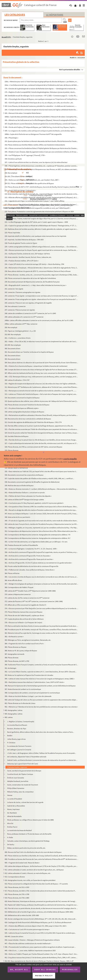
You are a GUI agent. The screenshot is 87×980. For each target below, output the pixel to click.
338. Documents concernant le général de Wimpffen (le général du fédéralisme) (32, 482)
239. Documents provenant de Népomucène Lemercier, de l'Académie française (32, 282)
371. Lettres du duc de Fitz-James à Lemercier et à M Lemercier (27, 598)
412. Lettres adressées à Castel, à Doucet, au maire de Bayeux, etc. (28, 873)
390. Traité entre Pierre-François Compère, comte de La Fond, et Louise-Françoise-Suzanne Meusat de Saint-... (42, 665)
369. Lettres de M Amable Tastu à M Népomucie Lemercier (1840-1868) (30, 591)
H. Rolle (10, 837)
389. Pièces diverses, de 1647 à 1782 (17, 661)
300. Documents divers (12, 348)
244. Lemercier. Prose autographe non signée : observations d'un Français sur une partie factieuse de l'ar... (42, 299)
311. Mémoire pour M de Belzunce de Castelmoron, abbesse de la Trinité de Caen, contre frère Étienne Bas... (42, 387)
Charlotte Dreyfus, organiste (17, 767)
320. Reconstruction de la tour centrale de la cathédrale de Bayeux (28, 419)
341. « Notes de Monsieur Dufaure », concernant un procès (25, 492)
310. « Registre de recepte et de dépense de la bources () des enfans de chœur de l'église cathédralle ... (41, 384)
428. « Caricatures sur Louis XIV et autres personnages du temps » (27, 929)
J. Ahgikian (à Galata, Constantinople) (21, 721)
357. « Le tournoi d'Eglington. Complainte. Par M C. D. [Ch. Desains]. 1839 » (31, 549)
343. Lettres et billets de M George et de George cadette (24, 500)
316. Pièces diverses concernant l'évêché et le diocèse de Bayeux (27, 405)
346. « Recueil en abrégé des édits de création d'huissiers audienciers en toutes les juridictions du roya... (41, 510)
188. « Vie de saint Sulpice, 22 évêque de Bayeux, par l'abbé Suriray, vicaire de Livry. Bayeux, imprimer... (41, 127)
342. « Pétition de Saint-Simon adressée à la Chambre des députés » (28, 496)
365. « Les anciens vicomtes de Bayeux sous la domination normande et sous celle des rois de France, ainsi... (42, 577)
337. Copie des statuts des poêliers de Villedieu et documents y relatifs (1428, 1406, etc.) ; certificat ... (39, 478)
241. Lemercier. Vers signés (14, 289)
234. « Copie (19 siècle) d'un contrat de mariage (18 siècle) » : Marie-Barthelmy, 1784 (34, 264)
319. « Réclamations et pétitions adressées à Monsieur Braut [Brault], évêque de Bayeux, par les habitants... (42, 415)
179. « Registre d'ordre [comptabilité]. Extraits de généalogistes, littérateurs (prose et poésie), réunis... (40, 92)
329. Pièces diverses (11, 450)
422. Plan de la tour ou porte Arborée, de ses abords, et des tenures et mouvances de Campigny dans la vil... (42, 908)
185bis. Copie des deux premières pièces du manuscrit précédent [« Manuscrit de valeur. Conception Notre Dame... (42, 117)
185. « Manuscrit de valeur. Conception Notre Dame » (23, 113)
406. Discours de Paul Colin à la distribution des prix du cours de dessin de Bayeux (33, 852)
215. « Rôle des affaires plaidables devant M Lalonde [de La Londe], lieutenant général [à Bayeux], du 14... (42, 197)
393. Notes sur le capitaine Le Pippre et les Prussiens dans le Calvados (29, 675)
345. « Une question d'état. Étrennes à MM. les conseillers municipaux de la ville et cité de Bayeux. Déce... (41, 507)
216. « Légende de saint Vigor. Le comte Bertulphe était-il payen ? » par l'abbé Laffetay (34, 201)
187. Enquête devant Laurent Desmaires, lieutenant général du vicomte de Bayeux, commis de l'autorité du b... (42, 124)
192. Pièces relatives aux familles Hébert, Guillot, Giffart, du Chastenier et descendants (35, 145)
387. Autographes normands (14, 654)
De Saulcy (11, 844)
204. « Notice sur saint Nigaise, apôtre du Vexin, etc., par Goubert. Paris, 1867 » (32, 180)
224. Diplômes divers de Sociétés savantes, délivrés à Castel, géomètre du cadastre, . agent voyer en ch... (42, 229)
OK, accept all (19, 969)
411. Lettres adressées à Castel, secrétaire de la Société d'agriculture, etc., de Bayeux (34, 870)
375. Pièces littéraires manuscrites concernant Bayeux (24, 612)
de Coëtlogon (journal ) (19, 750)
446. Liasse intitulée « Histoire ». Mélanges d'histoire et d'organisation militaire (32, 940)
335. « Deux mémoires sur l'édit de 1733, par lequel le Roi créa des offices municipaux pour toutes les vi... (41, 471)
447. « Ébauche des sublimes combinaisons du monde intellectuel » (28, 943)
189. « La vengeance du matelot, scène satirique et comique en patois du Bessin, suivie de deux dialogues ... (41, 131)
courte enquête (70, 459)
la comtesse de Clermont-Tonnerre (19, 746)
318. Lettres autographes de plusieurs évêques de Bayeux (24, 412)
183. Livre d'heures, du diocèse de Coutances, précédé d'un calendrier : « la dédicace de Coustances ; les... (41, 106)
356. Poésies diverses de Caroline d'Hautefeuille (21, 545)
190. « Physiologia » (11, 138)
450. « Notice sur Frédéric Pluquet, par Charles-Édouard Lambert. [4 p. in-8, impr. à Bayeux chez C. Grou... (42, 954)
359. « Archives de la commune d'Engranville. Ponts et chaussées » (28, 556)
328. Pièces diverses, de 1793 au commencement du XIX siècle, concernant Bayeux (33, 447)
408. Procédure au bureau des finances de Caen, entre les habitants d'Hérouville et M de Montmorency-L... (42, 859)
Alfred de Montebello (14, 816)
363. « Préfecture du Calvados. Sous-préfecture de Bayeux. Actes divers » (30, 570)
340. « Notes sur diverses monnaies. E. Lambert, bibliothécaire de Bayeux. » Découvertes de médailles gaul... (42, 489)
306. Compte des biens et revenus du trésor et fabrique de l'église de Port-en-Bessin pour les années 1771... (42, 370)
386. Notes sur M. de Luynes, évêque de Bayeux (21, 651)
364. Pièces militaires (12, 573)
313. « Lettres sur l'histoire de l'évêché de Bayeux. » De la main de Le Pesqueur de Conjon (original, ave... (41, 394)
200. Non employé (11, 173)
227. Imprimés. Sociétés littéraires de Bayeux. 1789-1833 (24, 240)
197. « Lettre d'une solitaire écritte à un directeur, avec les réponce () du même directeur (36, 162)
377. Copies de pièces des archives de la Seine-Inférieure (24, 619)
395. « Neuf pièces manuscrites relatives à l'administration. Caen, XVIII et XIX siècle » (34, 682)
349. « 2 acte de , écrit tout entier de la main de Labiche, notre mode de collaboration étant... (41, 521)
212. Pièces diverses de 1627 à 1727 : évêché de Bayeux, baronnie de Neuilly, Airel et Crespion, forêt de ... (41, 187)
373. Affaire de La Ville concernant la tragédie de (26, 605)
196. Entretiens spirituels (13, 159)
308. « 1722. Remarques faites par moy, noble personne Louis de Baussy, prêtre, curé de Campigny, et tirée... (42, 377)
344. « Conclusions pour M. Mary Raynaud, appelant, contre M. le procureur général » (34, 503)
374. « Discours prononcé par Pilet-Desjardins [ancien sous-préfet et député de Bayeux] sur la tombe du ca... (42, 608)
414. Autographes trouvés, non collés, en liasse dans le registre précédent (30, 880)
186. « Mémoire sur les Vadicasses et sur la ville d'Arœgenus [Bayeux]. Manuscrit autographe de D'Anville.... (42, 120)
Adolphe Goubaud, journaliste (18, 781)
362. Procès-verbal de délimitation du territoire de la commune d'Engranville (31, 566)
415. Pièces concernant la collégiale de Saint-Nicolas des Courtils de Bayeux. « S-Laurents (36, 884)
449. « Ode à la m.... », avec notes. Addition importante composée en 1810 (30, 950)
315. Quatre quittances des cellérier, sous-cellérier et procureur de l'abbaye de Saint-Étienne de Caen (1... (41, 401)
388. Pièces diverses (11, 658)
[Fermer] (43, 452)
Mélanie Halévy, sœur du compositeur (20, 792)
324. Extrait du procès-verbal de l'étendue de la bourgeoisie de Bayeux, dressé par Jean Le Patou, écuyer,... (42, 433)
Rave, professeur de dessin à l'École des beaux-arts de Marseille (29, 834)
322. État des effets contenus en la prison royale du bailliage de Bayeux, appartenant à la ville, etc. (39, 426)
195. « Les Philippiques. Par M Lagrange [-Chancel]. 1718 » (25, 155)
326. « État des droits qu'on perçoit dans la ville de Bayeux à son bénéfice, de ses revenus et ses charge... (41, 440)
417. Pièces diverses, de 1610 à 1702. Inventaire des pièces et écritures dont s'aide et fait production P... (40, 891)
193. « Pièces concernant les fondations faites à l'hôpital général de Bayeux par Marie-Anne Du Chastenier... (42, 148)
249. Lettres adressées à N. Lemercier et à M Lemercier (24, 317)
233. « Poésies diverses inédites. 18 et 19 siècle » (22, 261)
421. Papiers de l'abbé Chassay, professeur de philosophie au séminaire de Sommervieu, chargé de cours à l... (42, 905)
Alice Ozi (10, 823)
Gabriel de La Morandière (16, 806)
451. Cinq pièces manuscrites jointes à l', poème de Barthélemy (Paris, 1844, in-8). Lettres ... (41, 958)
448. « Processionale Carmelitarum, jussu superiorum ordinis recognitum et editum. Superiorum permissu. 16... (41, 947)
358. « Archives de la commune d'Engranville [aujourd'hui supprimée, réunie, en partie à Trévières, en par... (42, 552)
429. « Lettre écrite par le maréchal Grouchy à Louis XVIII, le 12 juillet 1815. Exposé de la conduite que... (40, 933)
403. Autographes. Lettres (13, 710)
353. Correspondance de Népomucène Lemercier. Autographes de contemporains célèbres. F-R (37, 535)
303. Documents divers (12, 359)
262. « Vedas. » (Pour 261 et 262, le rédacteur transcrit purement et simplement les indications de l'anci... (41, 341)
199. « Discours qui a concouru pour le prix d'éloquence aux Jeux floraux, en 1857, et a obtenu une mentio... (42, 169)
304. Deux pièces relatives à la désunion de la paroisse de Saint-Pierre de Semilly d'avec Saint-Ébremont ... (42, 363)
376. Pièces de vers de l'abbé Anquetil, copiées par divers (24, 615)
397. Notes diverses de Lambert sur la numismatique (23, 689)
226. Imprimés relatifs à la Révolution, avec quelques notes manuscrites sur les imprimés (35, 236)
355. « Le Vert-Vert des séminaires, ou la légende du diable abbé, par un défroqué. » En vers (36, 542)
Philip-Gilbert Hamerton (16, 788)
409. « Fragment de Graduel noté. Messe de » (22, 863)
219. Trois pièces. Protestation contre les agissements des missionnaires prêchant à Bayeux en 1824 (39, 211)
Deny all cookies (45, 969)
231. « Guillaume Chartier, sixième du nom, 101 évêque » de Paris (27, 254)
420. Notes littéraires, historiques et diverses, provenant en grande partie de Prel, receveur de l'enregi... (40, 901)
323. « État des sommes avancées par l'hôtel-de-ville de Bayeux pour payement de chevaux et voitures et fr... (42, 429)
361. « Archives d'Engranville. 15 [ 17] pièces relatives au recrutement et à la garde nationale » (38, 563)
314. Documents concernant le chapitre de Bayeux (22, 398)
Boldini (10, 736)
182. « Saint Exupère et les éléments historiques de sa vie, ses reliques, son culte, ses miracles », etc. (39, 103)
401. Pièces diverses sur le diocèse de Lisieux (20, 703)
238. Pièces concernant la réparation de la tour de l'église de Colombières (30, 278)
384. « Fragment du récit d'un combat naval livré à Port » (24, 644)
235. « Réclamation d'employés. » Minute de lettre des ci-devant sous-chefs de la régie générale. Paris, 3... (41, 268)
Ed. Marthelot (12, 813)
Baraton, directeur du (17, 729)
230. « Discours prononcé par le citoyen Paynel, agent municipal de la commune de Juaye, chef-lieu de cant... (42, 250)
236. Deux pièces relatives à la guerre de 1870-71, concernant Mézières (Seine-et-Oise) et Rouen (38, 271)
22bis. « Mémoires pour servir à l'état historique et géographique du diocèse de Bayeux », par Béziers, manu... (42, 82)
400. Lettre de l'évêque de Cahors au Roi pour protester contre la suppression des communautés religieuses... (42, 700)
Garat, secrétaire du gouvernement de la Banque (24, 771)
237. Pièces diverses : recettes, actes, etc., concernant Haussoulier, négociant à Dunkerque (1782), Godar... (42, 275)
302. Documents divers (12, 356)
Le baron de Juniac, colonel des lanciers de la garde (25, 802)
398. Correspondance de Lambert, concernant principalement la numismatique (32, 693)
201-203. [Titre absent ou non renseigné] (19, 176)
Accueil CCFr (6, 37)
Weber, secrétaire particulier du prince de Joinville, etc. (26, 848)
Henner (10, 795)
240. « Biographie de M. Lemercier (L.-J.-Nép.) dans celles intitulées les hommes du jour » (35, 285)
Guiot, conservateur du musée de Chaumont (23, 785)
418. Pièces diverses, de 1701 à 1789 (17, 894)
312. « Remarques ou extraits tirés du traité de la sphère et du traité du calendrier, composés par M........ (40, 391)
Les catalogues (15, 15)
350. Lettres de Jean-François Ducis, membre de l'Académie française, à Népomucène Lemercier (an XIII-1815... (42, 524)
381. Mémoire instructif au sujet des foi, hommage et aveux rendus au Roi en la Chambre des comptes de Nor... (42, 633)
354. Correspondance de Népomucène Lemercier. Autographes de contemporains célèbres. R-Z (37, 538)
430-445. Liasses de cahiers (14, 936)
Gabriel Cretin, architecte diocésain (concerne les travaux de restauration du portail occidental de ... (42, 760)
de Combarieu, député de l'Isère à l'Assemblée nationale (27, 757)
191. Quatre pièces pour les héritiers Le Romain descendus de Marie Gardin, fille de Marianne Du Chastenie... (42, 141)
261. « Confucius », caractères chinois (18, 338)
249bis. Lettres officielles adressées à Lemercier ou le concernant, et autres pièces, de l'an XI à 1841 (39, 320)
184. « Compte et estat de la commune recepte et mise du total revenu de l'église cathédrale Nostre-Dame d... (42, 110)
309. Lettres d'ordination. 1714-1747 (17, 380)
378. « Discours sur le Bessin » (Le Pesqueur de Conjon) (23, 622)
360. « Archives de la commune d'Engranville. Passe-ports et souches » (29, 559)
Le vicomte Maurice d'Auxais (17, 725)
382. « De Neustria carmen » (14, 637)
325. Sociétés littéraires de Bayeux (17, 436)
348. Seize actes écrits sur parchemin (17, 517)
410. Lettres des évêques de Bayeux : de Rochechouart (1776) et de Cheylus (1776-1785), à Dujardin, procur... (42, 866)
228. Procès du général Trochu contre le (21, 243)
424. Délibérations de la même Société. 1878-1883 (22, 915)
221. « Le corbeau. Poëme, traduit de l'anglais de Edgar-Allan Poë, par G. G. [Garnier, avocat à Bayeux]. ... (41, 219)
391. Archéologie (10, 668)
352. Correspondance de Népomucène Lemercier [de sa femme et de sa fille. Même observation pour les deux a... (42, 531)
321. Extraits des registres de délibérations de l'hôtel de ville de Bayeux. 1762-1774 (33, 422)
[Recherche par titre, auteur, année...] (41, 20)
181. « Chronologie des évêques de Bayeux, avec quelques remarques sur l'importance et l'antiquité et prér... (42, 99)
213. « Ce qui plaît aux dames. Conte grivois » (20, 190)
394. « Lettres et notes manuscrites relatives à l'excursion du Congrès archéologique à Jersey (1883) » (40, 679)
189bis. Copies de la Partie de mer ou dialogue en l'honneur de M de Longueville (33, 134)
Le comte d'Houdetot (15, 799)
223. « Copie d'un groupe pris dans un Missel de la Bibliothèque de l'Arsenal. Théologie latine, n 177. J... (41, 226)
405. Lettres (9, 717)
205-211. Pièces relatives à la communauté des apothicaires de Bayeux (29, 183)
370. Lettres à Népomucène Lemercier (18, 594)
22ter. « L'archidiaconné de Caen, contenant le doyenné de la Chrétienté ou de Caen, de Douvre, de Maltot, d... (42, 85)
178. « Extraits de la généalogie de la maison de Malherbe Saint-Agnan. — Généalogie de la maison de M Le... (42, 89)
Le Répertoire (55, 15)
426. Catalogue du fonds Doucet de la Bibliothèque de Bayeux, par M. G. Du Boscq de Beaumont (38, 922)
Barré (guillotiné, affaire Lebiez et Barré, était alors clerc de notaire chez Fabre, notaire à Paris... (41, 732)
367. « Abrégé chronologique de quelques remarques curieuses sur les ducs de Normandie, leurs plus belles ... (42, 584)
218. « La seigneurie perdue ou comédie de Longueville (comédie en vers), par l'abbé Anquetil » (37, 208)
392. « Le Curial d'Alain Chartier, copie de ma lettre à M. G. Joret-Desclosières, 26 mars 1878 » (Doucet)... (41, 672)
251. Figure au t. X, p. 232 (20, 331)
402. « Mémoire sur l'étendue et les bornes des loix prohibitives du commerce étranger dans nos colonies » (41, 707)
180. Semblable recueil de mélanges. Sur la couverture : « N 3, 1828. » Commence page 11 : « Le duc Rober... (42, 96)
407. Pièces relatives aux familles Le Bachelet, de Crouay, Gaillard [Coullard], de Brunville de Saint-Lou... (41, 856)
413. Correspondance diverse (15, 877)
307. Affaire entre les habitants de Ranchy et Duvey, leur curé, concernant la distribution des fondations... (41, 373)
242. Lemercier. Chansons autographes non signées (22, 292)
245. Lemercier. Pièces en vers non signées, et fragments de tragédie (28, 303)
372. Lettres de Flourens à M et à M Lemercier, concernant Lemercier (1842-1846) (34, 601)
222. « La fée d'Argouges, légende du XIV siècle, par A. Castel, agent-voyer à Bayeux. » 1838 (36, 222)
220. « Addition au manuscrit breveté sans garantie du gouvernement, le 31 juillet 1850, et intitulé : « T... (40, 215)
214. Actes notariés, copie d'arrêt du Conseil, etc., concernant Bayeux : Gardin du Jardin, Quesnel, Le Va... (41, 194)
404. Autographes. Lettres (13, 714)
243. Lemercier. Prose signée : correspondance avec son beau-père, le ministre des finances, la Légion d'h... (42, 296)
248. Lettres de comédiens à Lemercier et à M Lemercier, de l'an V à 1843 (30, 313)
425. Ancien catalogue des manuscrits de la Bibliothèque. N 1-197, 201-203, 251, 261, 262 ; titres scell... (41, 919)
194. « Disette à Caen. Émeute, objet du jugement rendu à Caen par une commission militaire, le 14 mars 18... (42, 152)
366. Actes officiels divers (13, 580)
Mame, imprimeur (13, 809)
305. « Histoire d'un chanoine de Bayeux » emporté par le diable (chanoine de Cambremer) (36, 366)
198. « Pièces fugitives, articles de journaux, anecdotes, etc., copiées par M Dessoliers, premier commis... (41, 166)
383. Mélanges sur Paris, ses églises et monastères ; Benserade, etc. (28, 640)
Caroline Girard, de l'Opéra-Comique (20, 774)
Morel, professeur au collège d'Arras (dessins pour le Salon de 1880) (31, 820)
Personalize (70, 969)
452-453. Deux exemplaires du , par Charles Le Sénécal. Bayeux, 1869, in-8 (39, 961)
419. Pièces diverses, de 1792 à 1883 (17, 898)
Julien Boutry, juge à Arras (16, 739)
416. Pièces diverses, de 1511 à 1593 (17, 887)
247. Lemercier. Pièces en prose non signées (20, 310)
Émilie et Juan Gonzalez (16, 778)
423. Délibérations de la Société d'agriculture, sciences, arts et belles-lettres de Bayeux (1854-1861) (39, 912)
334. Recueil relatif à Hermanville (16, 468)
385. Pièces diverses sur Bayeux (16, 647)
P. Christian (11, 743)
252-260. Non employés (13, 334)
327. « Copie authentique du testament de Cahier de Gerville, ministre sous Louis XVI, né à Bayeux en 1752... (42, 443)
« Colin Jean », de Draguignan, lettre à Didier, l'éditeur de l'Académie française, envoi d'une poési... (42, 753)
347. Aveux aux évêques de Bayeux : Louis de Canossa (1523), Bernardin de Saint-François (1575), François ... (42, 514)
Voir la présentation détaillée (70, 70)
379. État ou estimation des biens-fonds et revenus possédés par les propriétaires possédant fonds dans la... (42, 626)
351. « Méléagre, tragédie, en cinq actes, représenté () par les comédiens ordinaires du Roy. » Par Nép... (41, 528)
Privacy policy (44, 976)
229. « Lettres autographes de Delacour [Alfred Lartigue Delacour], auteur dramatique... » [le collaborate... (42, 247)
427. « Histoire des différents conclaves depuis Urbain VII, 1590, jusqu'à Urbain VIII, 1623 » (36, 926)
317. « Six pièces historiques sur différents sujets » (22, 408)
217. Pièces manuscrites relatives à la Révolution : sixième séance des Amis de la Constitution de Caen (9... (42, 204)
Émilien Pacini (12, 827)
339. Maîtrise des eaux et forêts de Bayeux (19, 485)
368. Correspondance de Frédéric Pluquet (19, 587)
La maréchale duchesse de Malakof (19, 830)
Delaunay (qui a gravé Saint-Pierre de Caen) (23, 764)
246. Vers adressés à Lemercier (15, 306)
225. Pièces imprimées (12, 233)
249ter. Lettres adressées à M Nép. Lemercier (21, 324)
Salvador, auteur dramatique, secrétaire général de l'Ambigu (28, 841)
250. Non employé (11, 327)
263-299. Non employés (13, 345)
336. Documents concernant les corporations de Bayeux (24, 475)
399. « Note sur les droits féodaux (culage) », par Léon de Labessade (28, 696)
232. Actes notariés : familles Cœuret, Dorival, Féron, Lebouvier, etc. (28, 257)
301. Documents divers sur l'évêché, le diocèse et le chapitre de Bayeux (29, 352)
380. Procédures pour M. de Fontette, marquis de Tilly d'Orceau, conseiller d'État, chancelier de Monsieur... (42, 629)
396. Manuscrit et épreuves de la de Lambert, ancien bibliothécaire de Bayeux (40, 686)
